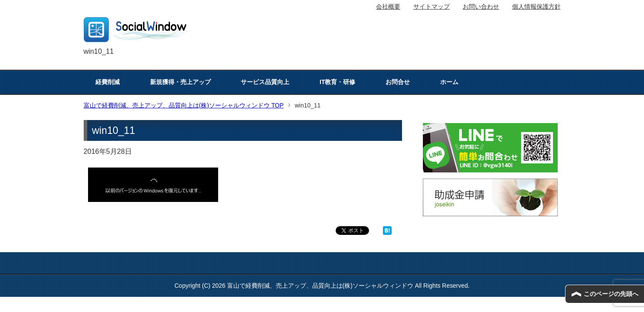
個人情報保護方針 (536, 6)
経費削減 (108, 82)
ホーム (449, 82)
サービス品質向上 (265, 82)
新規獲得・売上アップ (180, 82)
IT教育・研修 (337, 82)
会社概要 (388, 6)
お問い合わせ (481, 6)
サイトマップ (432, 6)
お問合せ (398, 82)
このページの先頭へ (611, 294)
